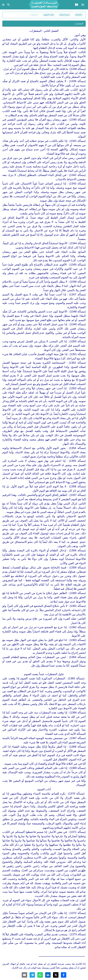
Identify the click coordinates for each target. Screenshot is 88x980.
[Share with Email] (24, 975)
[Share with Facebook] (64, 975)
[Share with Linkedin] (48, 975)
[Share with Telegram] (32, 975)
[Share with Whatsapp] (40, 975)
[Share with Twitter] (56, 975)
